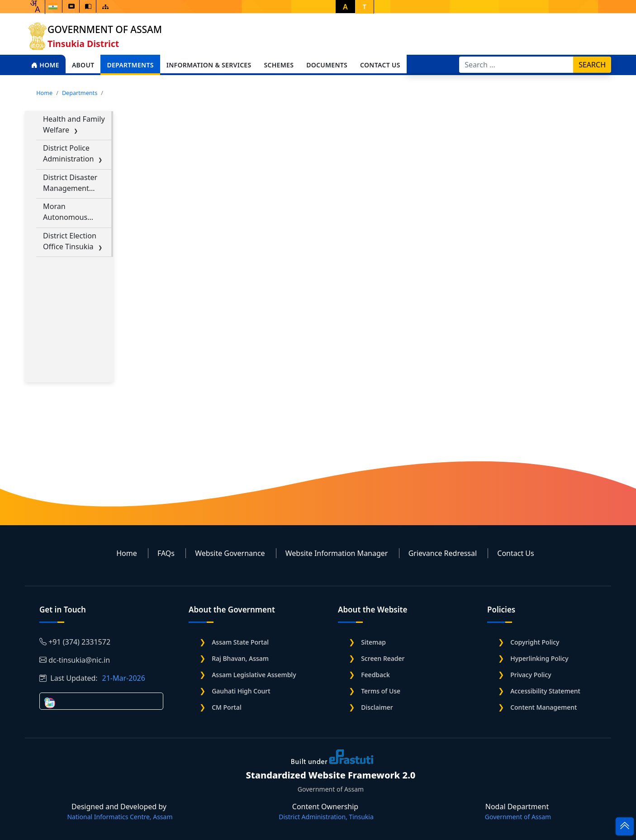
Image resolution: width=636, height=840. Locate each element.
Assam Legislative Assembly (254, 675)
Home (45, 65)
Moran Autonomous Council (65, 212)
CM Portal (227, 707)
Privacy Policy (531, 675)
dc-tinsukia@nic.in (75, 660)
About (83, 65)
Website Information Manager (337, 553)
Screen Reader (383, 658)
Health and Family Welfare (74, 124)
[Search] (516, 65)
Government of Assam (105, 29)
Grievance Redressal (443, 553)
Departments (130, 65)
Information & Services (209, 65)
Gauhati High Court (241, 691)
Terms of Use (381, 691)
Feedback (375, 675)
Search (592, 65)
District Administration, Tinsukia (326, 817)
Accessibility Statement (545, 691)
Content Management (543, 707)
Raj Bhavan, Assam (240, 658)
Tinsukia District (83, 44)
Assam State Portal (240, 642)
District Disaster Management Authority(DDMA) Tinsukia (72, 183)
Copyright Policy (535, 642)
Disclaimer (377, 707)
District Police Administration (68, 153)
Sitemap (373, 642)
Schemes (279, 65)
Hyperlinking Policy (539, 658)
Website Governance (230, 553)
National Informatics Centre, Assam (120, 817)
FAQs (166, 553)
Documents (327, 65)
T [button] (365, 7)
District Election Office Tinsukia (70, 241)
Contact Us (380, 65)
